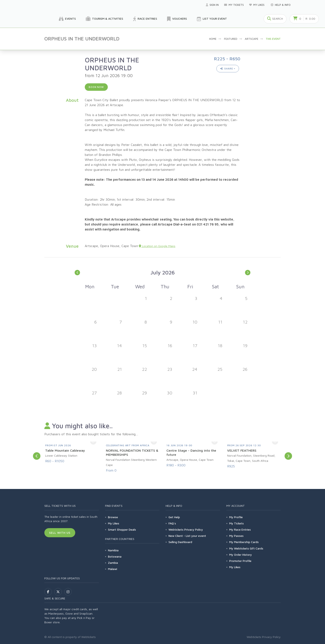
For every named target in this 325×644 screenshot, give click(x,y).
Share (227, 69)
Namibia (113, 550)
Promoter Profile (240, 561)
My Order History (241, 555)
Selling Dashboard (180, 542)
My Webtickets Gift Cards (246, 548)
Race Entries (145, 19)
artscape (252, 39)
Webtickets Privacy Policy (186, 529)
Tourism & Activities (104, 19)
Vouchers (177, 19)
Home (213, 39)
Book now (96, 87)
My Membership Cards (244, 542)
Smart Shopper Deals (122, 529)
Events (67, 19)
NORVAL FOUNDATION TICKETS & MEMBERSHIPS (132, 452)
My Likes (257, 5)
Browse (113, 517)
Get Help (174, 517)
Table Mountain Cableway (65, 450)
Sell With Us (60, 533)
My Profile (236, 517)
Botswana (115, 556)
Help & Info (281, 5)
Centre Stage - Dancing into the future (191, 452)
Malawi (113, 569)
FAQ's (172, 523)
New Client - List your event (187, 536)
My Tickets (234, 5)
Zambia (113, 563)
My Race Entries (240, 529)
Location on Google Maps (157, 246)
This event (273, 39)
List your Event (212, 19)
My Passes (236, 536)
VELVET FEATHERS (242, 450)
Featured (231, 39)
